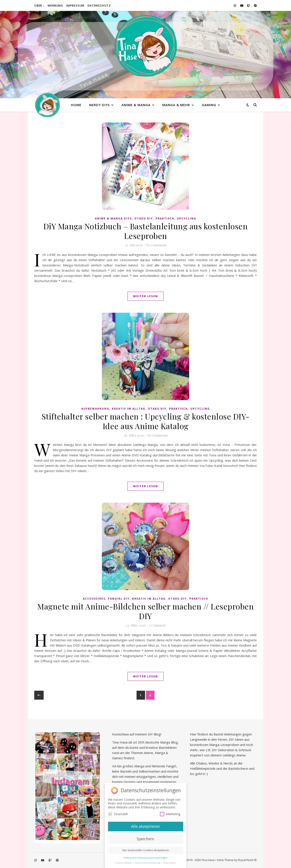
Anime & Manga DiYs (113, 218)
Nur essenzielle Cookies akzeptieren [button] (146, 850)
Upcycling (187, 218)
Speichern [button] (145, 839)
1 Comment (157, 625)
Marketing (170, 814)
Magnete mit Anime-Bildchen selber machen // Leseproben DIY (145, 611)
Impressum (75, 5)
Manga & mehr (176, 105)
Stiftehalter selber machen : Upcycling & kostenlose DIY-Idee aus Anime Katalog (146, 421)
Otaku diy (144, 218)
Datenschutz (99, 5)
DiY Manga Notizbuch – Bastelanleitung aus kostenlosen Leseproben (146, 231)
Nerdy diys (99, 105)
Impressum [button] (169, 863)
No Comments (156, 245)
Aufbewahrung (95, 409)
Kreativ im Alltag (129, 409)
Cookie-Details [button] (124, 863)
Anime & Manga (136, 105)
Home (76, 105)
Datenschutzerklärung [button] (148, 863)
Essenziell (118, 814)
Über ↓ (39, 5)
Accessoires (94, 599)
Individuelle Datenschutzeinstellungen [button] (145, 858)
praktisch (165, 218)
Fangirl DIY (119, 599)
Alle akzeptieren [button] (145, 826)
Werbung (55, 5)
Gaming (209, 105)
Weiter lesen (145, 296)
